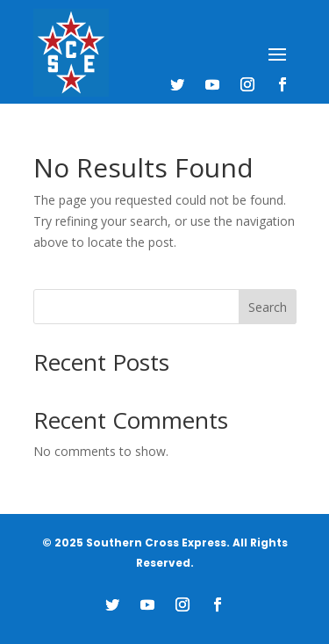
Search (268, 307)
